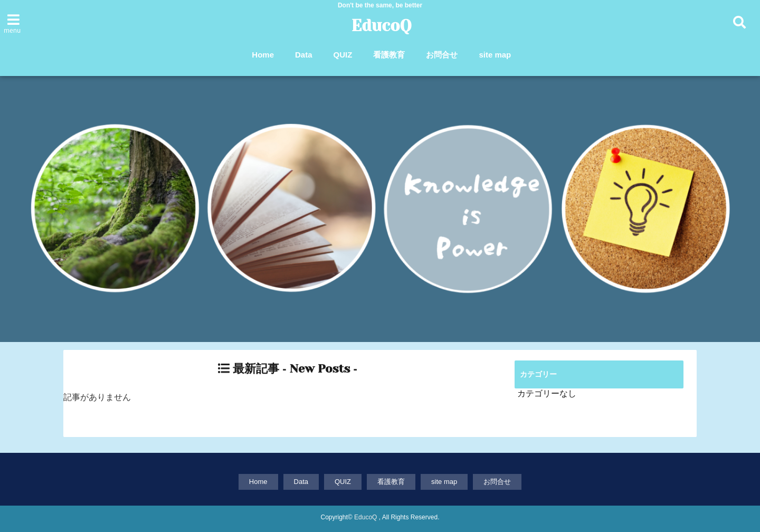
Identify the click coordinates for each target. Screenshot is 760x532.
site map (495, 55)
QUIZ (343, 55)
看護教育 (389, 55)
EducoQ (382, 26)
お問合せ (442, 55)
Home (263, 55)
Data (304, 55)
